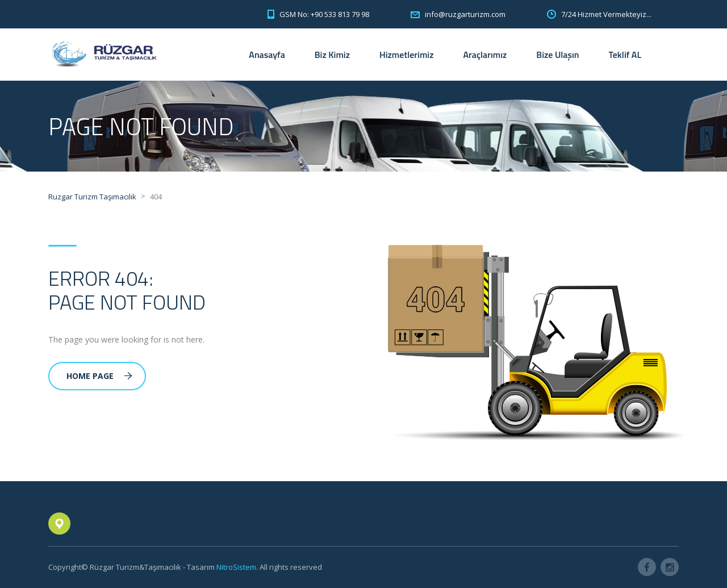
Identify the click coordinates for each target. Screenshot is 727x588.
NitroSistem (236, 567)
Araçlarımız (485, 55)
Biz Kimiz (332, 55)
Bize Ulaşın (557, 55)
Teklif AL (625, 55)
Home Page (99, 376)
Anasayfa (267, 55)
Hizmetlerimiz (407, 55)
